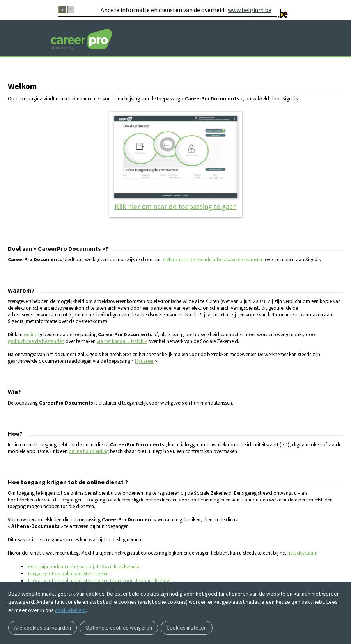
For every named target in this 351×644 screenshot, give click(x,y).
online (30, 334)
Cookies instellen (187, 628)
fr (71, 10)
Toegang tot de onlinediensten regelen (68, 574)
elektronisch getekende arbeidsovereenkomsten (213, 260)
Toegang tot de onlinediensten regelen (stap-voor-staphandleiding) (99, 581)
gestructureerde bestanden (36, 341)
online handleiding (89, 451)
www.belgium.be (250, 10)
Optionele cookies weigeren (119, 628)
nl (62, 10)
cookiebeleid (70, 610)
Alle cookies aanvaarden (43, 628)
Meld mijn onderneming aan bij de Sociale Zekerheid (83, 566)
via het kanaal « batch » (122, 341)
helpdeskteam (302, 553)
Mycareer (144, 361)
